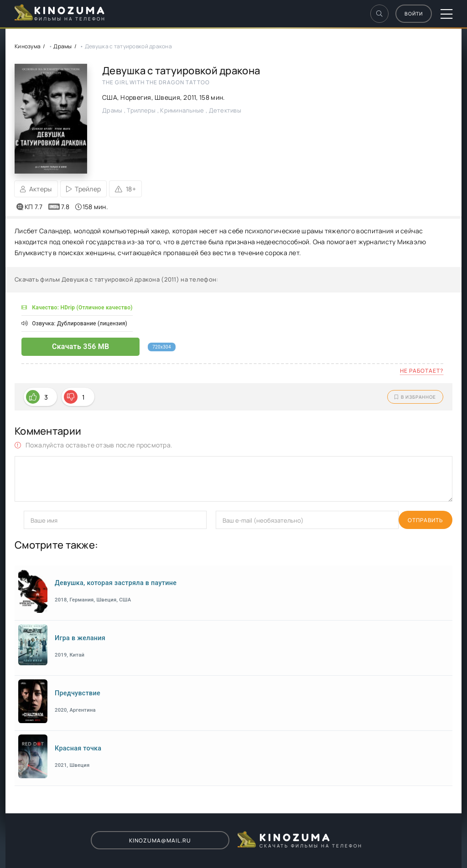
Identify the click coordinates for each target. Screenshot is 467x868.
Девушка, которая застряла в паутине (116, 583)
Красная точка (78, 748)
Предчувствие (78, 693)
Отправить (42, 520)
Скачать (62, 347)
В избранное (415, 397)
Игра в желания (80, 638)
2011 (189, 97)
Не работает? (422, 371)
